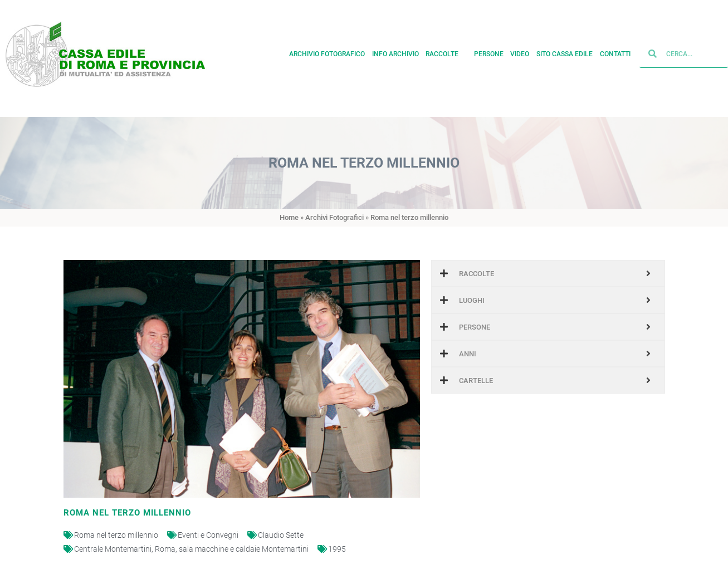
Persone (489, 52)
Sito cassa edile (565, 52)
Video (520, 52)
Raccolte (446, 52)
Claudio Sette (281, 535)
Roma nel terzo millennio (116, 535)
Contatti (615, 52)
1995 (337, 549)
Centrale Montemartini (113, 549)
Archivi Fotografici (334, 217)
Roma (165, 549)
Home (289, 217)
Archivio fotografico (327, 52)
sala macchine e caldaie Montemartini (244, 549)
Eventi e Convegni (208, 535)
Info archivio (395, 52)
